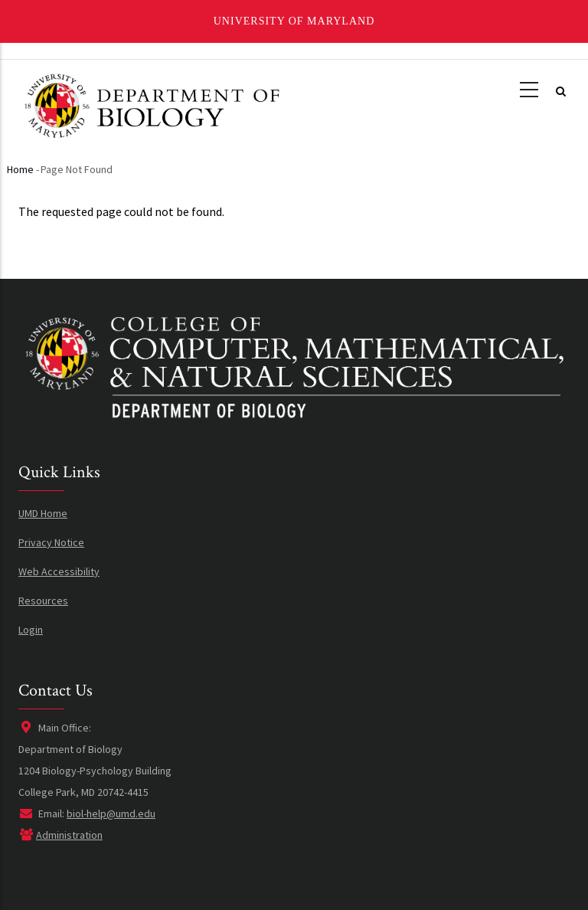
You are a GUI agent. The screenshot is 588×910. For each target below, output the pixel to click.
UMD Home (43, 513)
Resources (43, 601)
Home (20, 169)
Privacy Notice (51, 542)
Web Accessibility (59, 571)
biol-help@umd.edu (111, 813)
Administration (69, 835)
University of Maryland (294, 21)
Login (31, 630)
